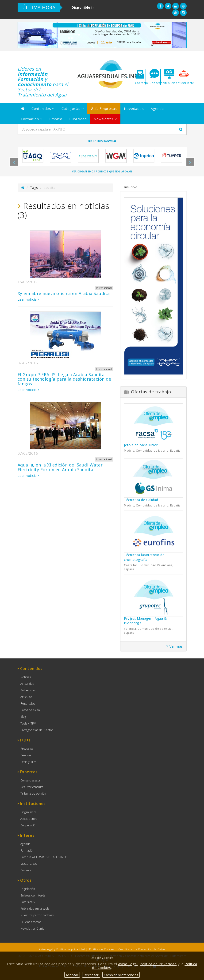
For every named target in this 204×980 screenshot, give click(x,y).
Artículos (26, 697)
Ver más (175, 646)
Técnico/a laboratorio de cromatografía (144, 557)
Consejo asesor (31, 780)
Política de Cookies (102, 949)
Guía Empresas (104, 108)
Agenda (157, 108)
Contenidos (43, 108)
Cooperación (29, 825)
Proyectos (27, 749)
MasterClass (29, 864)
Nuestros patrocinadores (37, 915)
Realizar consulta (32, 787)
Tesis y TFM (28, 723)
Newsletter (105, 119)
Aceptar (72, 975)
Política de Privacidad (158, 964)
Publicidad (78, 119)
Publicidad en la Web (35, 909)
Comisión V (28, 902)
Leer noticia (28, 299)
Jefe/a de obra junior (141, 445)
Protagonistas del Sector (37, 730)
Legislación (28, 889)
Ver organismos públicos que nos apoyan (102, 171)
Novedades (134, 108)
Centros (26, 755)
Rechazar (91, 975)
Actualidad (27, 684)
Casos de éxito (30, 710)
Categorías (73, 108)
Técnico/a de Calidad (141, 500)
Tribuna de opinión (33, 794)
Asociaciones (29, 819)
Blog (23, 717)
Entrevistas (28, 690)
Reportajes (28, 703)
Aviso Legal (128, 964)
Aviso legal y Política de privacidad (62, 949)
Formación (32, 119)
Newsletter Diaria (33, 929)
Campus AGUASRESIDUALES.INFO (44, 857)
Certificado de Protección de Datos (142, 949)
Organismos (29, 812)
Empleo (56, 119)
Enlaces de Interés (33, 895)
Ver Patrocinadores (102, 141)
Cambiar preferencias (121, 975)
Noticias (26, 677)
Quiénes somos (31, 922)
